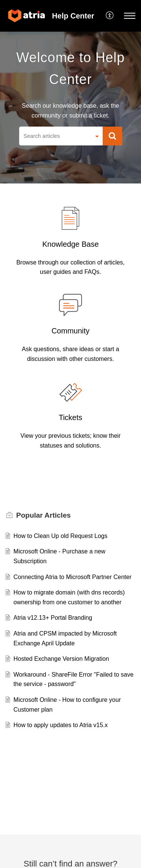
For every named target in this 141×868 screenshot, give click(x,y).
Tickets (70, 417)
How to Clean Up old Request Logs (61, 536)
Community (70, 331)
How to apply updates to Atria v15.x (61, 725)
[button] (110, 16)
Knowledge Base (70, 244)
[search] (55, 136)
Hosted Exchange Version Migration (61, 659)
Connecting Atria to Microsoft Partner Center (73, 577)
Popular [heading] (43, 515)
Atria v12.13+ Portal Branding (53, 618)
